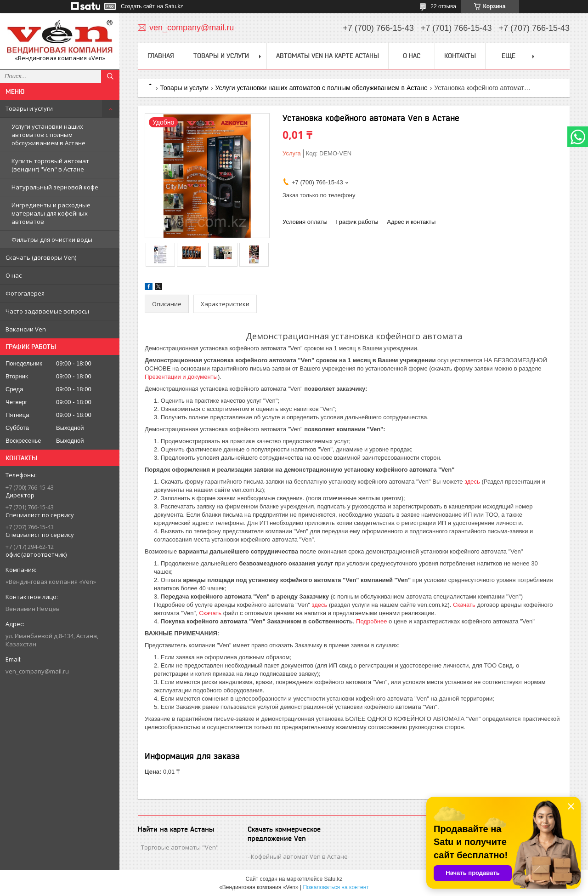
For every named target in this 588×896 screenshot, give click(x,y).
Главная (161, 56)
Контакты (460, 56)
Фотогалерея (25, 293)
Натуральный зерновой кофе (55, 187)
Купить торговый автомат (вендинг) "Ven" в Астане (50, 165)
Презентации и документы (181, 377)
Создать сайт (138, 6)
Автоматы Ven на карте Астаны (328, 56)
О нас (14, 275)
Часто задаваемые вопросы (47, 311)
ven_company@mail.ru (37, 671)
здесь (472, 482)
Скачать (464, 605)
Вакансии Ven (26, 329)
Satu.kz (333, 879)
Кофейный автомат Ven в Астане (299, 856)
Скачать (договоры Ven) (41, 257)
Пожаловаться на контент (336, 887)
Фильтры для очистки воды (52, 240)
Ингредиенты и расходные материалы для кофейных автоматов (51, 213)
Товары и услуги (29, 108)
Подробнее (371, 621)
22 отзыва (443, 6)
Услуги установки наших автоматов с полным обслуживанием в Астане (48, 135)
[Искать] (110, 76)
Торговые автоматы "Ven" (180, 847)
